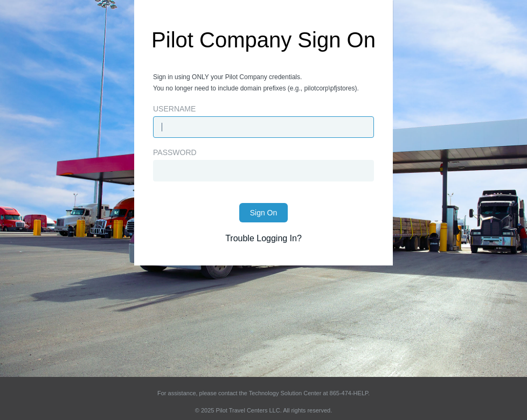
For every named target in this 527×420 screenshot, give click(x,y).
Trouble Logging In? (263, 238)
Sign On (264, 213)
